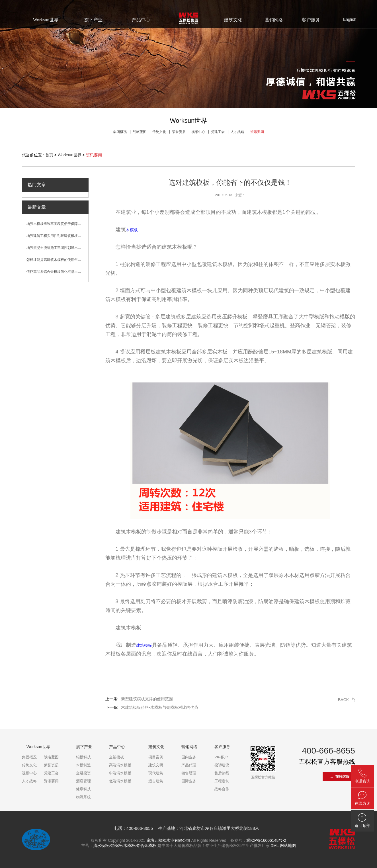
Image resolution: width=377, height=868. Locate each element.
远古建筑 (156, 781)
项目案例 (156, 757)
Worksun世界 (70, 155)
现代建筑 (156, 773)
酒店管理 (83, 781)
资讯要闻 (257, 132)
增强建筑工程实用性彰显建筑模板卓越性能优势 (57, 236)
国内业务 (189, 757)
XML (274, 846)
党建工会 (218, 132)
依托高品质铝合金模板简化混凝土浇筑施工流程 (57, 272)
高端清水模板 (120, 765)
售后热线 (222, 773)
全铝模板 (116, 757)
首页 (49, 155)
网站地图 (288, 846)
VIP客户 (221, 757)
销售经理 (189, 773)
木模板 (132, 230)
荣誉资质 (179, 132)
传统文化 (159, 132)
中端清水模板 (120, 773)
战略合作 (222, 789)
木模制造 (83, 765)
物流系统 (83, 797)
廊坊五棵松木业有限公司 (168, 840)
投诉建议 (222, 765)
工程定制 (222, 781)
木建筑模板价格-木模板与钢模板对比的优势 (160, 707)
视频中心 (198, 132)
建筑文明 (156, 765)
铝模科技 (83, 757)
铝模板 (116, 846)
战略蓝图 (140, 132)
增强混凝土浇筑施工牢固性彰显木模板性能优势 (57, 248)
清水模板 (101, 846)
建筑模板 (144, 645)
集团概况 (120, 132)
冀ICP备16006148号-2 (266, 840)
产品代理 (189, 765)
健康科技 (83, 789)
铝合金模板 (146, 846)
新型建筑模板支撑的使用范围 (147, 699)
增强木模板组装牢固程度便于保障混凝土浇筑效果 (57, 224)
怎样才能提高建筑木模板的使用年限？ (56, 260)
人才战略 (237, 132)
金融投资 (83, 773)
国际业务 (189, 781)
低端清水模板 (120, 781)
